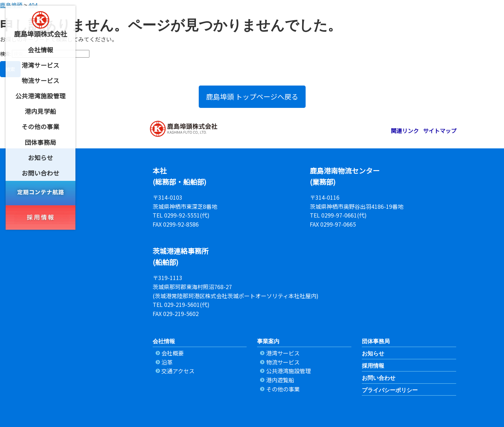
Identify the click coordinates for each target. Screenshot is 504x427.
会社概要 (173, 353)
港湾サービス (283, 353)
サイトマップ (440, 131)
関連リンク (405, 131)
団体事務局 (376, 341)
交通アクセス (178, 371)
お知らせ (373, 354)
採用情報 (373, 366)
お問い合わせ (379, 378)
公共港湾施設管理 (288, 371)
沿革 (167, 362)
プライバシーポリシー (390, 390)
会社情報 (164, 341)
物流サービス (283, 362)
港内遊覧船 (280, 380)
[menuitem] (41, 50)
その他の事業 (283, 389)
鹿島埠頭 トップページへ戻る (252, 97)
